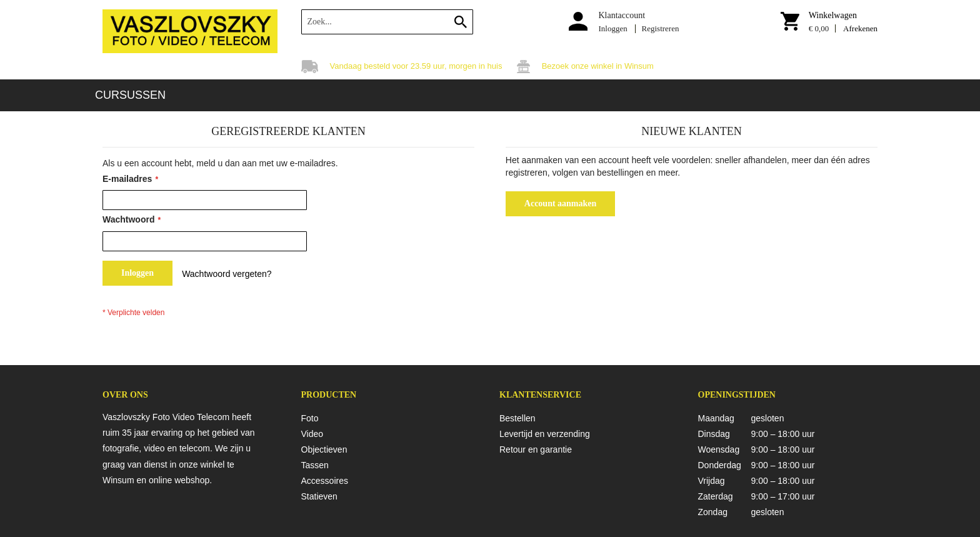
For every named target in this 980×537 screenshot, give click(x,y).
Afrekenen (860, 28)
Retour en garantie (536, 449)
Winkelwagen (833, 15)
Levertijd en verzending (545, 434)
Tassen (315, 465)
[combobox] (387, 22)
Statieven (319, 496)
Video (312, 434)
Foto (310, 418)
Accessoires (325, 481)
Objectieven (324, 449)
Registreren (661, 28)
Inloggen (612, 28)
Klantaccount (622, 15)
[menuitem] (130, 95)
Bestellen (517, 418)
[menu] (490, 95)
